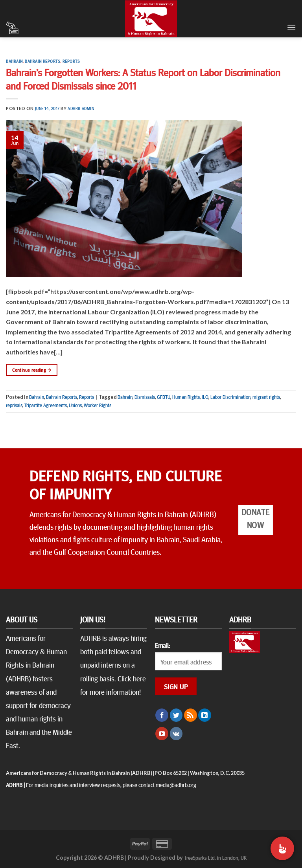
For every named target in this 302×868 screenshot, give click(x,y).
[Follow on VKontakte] (176, 734)
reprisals (14, 405)
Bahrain (14, 61)
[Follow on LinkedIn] (205, 715)
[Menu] (291, 27)
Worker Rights (98, 405)
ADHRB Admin (81, 108)
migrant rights (266, 397)
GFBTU (164, 397)
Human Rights (186, 397)
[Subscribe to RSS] (191, 715)
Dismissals (145, 397)
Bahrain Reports (42, 61)
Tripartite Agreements (46, 405)
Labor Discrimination (230, 397)
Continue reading (32, 370)
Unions (75, 405)
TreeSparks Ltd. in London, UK (215, 857)
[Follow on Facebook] (162, 715)
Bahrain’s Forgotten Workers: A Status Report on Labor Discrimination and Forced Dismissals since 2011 (143, 79)
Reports (71, 61)
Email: (162, 645)
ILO (205, 397)
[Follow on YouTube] (162, 734)
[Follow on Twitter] (176, 715)
